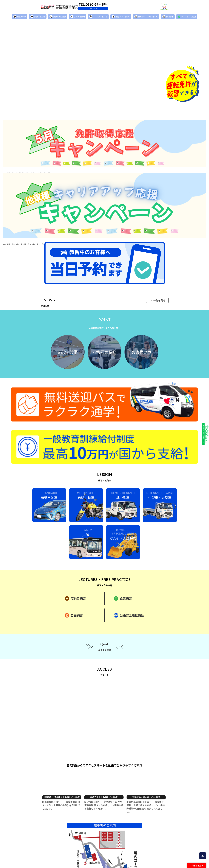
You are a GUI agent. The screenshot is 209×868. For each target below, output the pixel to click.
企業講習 (123, 555)
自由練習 (74, 572)
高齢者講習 (75, 555)
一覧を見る (157, 301)
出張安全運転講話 (129, 572)
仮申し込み (111, 8)
